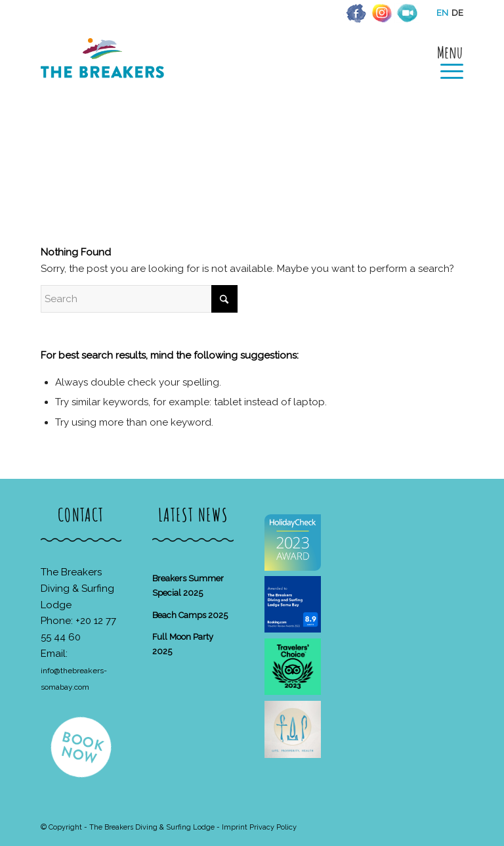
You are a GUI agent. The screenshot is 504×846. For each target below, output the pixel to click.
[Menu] (445, 60)
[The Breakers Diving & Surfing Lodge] (105, 72)
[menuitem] (445, 60)
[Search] (139, 299)
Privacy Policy (273, 827)
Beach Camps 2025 (190, 615)
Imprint (235, 827)
